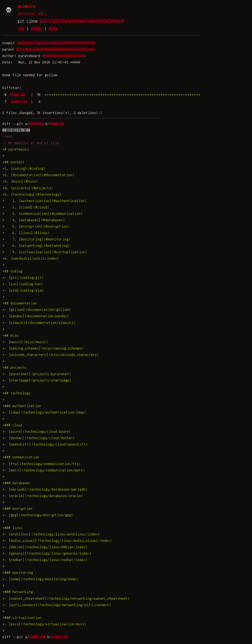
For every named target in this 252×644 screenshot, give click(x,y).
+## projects (14, 367)
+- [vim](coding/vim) (23, 290)
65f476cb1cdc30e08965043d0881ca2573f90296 (55, 49)
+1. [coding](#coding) (24, 168)
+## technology (16, 393)
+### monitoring (18, 572)
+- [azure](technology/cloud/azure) (37, 431)
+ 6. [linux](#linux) (26, 233)
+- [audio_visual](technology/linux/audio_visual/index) (57, 540)
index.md (19, 102)
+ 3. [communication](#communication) (43, 213)
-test (7, 136)
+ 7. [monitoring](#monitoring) (36, 239)
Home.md (18, 95)
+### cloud (12, 425)
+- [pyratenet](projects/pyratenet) (37, 374)
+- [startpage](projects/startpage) (37, 380)
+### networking (17, 592)
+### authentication (22, 406)
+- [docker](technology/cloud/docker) (38, 438)
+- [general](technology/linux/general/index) (47, 553)
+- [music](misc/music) (25, 342)
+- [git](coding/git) (23, 277)
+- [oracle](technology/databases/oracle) (43, 496)
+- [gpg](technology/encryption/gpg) (38, 515)
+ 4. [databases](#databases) (34, 220)
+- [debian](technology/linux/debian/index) (45, 547)
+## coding (12, 271)
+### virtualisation (22, 618)
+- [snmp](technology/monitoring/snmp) (40, 579)
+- (5, 361)
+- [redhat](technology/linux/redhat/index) (45, 560)
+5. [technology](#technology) (32, 194)
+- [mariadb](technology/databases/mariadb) (45, 489)
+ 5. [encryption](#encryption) (36, 226)
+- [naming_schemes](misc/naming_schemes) (43, 348)
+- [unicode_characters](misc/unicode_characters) (51, 355)
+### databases (16, 483)
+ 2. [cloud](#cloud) (26, 207)
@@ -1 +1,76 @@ (16, 130)
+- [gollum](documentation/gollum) (37, 309)
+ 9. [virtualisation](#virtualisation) (45, 252)
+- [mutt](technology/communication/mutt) (44, 470)
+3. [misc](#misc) (20, 181)
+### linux (12, 528)
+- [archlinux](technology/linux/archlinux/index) (51, 534)
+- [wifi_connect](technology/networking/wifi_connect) (57, 605)
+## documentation (20, 303)
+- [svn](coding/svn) (23, 284)
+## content (13, 162)
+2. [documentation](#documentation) (38, 175)
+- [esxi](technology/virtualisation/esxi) (44, 624)
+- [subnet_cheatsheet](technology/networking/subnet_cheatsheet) (66, 598)
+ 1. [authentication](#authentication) (44, 201)
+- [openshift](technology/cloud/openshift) (45, 444)
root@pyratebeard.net (64, 56)
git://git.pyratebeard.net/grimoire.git (82, 21)
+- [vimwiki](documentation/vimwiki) (39, 323)
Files (37, 29)
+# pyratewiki (16, 149)
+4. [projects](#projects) (28, 188)
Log (21, 29)
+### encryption (17, 508)
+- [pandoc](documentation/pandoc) (36, 316)
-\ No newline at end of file (31, 143)
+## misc (10, 335)
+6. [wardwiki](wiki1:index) (31, 258)
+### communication (21, 457)
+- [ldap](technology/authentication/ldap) (44, 412)
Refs (53, 29)
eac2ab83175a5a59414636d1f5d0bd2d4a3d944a (56, 43)
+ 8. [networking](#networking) (36, 245)
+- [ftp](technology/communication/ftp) (42, 464)
